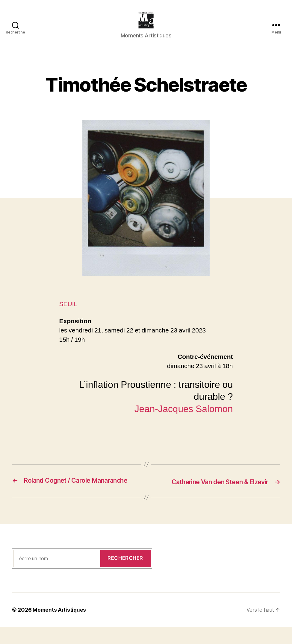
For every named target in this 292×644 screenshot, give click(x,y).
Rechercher (125, 575)
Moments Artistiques (60, 627)
